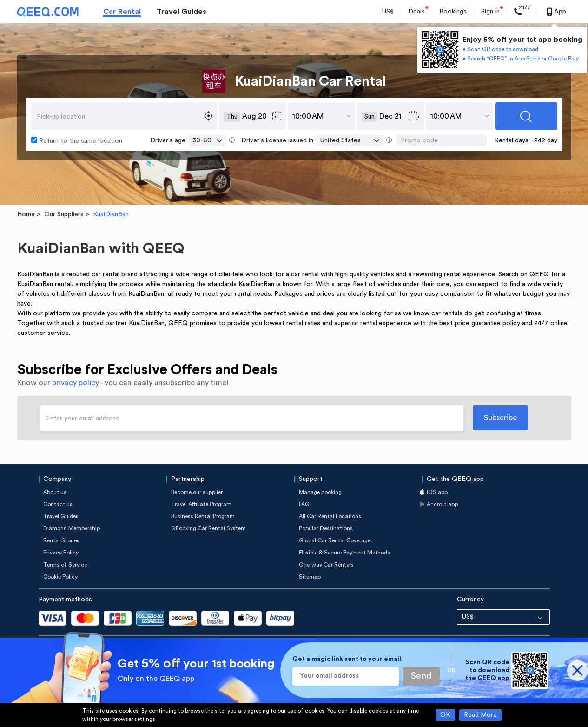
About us (55, 492)
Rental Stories (61, 540)
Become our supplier (197, 492)
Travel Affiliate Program (201, 504)
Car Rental (122, 12)
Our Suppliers (64, 214)
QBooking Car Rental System (208, 528)
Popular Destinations (326, 528)
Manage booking (320, 492)
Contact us (58, 504)
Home (26, 214)
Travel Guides (182, 12)
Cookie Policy (60, 577)
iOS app (437, 492)
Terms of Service (65, 565)
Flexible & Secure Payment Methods (344, 553)
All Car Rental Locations (330, 516)
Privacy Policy (61, 553)
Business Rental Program (203, 516)
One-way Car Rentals (326, 565)
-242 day (544, 140)
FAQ (304, 504)
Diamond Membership (72, 528)
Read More (480, 715)
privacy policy (76, 383)
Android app (442, 504)
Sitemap (310, 577)
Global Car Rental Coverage (335, 540)
